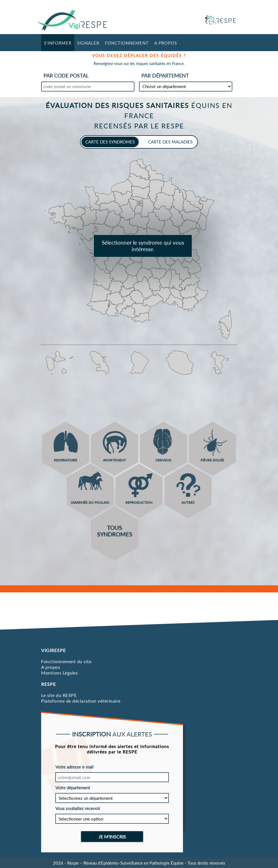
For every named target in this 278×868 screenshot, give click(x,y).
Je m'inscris (112, 837)
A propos (166, 43)
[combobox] (88, 88)
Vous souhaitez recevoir (78, 808)
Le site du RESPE (59, 695)
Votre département (73, 788)
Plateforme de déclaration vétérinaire (81, 701)
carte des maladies (170, 142)
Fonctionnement (127, 43)
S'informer (58, 43)
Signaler (88, 43)
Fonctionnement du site (66, 661)
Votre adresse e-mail (74, 767)
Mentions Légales (59, 673)
